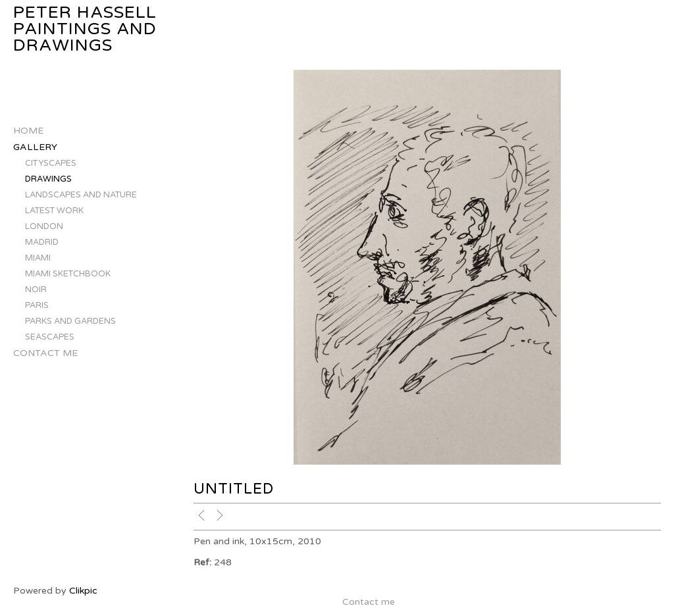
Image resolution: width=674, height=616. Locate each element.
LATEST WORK (54, 211)
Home (28, 131)
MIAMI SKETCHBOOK (68, 274)
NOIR (36, 290)
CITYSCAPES (51, 163)
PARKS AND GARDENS (70, 321)
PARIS (37, 305)
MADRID (42, 242)
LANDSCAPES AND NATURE (81, 195)
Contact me (45, 353)
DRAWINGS (48, 179)
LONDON (44, 226)
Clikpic (83, 591)
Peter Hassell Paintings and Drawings (85, 29)
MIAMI (38, 258)
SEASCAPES (50, 337)
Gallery (35, 147)
